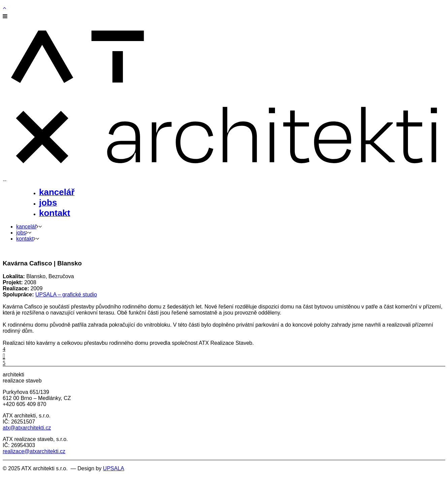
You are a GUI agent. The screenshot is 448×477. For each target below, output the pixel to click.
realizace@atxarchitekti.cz (34, 451)
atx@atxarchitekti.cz (27, 428)
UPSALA (114, 468)
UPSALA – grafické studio (66, 295)
